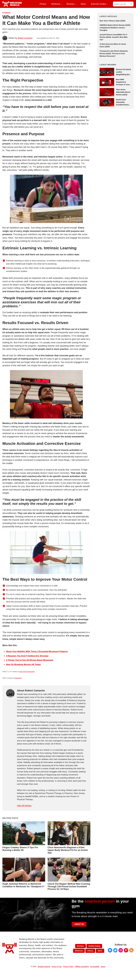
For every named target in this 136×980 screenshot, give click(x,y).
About (103, 967)
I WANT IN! (79, 924)
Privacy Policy (68, 967)
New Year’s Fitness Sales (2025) (112, 21)
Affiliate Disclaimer (82, 967)
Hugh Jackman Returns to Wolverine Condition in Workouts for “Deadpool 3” (23, 885)
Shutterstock (18, 678)
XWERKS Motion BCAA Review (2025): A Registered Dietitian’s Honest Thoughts (115, 28)
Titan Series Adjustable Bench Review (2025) (123, 92)
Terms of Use (57, 967)
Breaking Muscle (44, 967)
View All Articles (24, 806)
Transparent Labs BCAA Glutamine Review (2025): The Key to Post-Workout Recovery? (114, 54)
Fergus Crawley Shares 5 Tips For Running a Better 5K (20, 849)
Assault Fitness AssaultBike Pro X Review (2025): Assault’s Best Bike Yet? (114, 37)
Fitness (6, 13)
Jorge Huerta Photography (27, 672)
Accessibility (95, 967)
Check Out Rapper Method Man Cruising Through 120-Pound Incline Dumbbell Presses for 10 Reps (69, 886)
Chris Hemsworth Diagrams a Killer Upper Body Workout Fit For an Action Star (68, 850)
